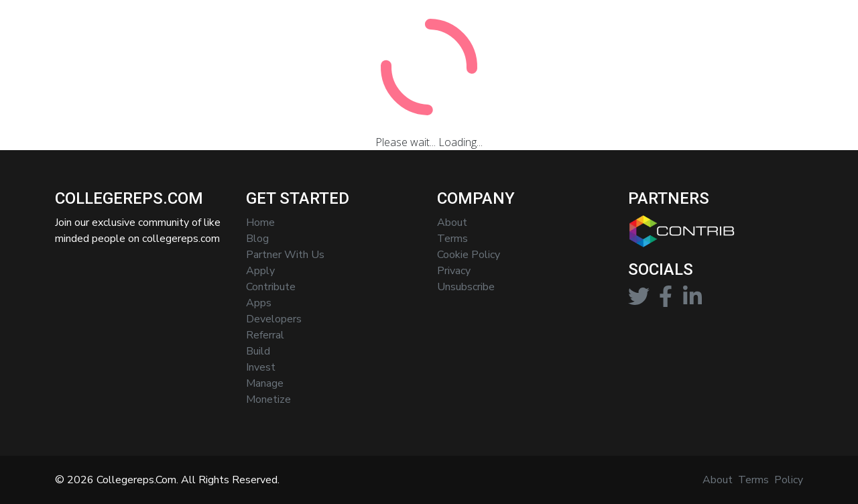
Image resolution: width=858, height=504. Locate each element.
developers (274, 319)
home (260, 223)
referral (265, 335)
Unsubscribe (466, 287)
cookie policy (469, 255)
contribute (271, 287)
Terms (753, 480)
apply (260, 271)
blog (257, 239)
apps (259, 303)
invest (261, 367)
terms (452, 239)
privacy (454, 271)
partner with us (285, 255)
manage (265, 383)
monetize (268, 399)
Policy (789, 480)
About (452, 223)
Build (258, 351)
